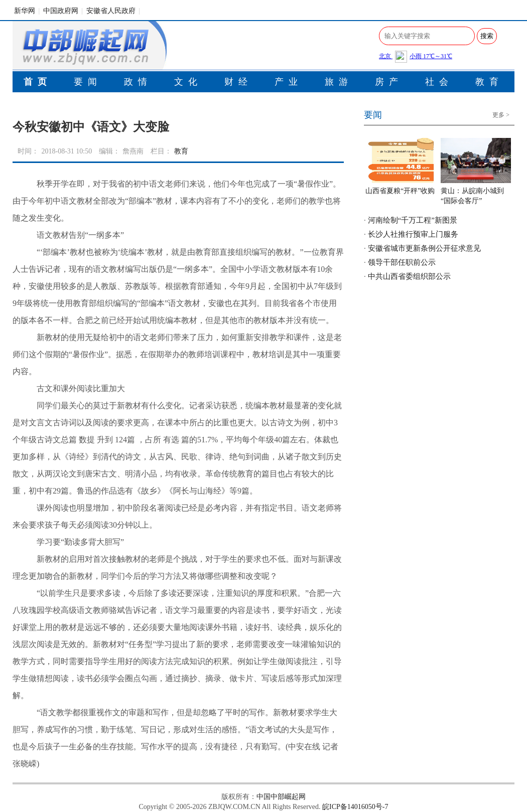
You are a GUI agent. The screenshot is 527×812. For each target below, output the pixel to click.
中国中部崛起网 (281, 797)
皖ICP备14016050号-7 (355, 807)
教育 (489, 82)
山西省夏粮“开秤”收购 (400, 191)
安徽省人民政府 (111, 11)
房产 (389, 82)
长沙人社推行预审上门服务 (413, 234)
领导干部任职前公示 (402, 262)
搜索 (487, 36)
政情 (138, 82)
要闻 (88, 82)
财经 (238, 82)
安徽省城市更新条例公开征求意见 (424, 248)
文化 (188, 82)
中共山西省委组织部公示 (409, 276)
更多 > (501, 115)
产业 (289, 82)
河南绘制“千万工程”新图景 (413, 220)
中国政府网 (61, 11)
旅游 (339, 82)
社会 (439, 82)
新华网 (25, 11)
